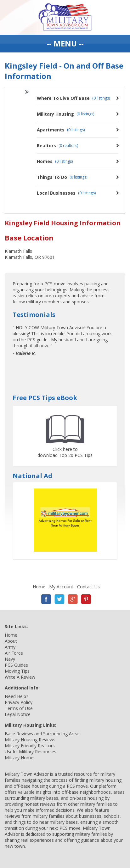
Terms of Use (19, 708)
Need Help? (16, 696)
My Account (61, 587)
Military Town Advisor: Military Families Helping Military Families (65, 17)
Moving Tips (17, 671)
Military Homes (20, 758)
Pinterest (86, 599)
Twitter (59, 599)
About (11, 641)
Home (39, 587)
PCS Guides (16, 665)
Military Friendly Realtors (30, 746)
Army (10, 647)
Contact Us (88, 587)
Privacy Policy (19, 702)
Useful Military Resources (31, 752)
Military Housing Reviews (30, 740)
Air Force (14, 653)
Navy (10, 659)
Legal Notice (18, 714)
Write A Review (20, 677)
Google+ (73, 599)
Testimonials (34, 315)
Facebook (46, 599)
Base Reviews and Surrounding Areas (43, 734)
